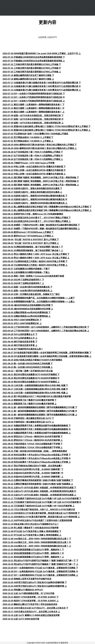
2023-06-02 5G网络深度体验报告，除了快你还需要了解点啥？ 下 (33, 247)
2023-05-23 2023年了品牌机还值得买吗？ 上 (23, 283)
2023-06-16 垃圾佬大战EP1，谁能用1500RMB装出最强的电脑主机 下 (35, 196)
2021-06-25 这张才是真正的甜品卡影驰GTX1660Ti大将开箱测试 (32, 360)
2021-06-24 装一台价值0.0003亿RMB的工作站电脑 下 (28, 364)
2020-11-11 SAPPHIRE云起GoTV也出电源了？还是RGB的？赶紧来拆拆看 (37, 520)
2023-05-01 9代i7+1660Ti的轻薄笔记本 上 (22, 323)
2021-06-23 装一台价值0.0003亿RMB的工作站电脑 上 (28, 367)
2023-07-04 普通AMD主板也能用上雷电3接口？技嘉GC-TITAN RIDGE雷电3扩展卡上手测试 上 (47, 130)
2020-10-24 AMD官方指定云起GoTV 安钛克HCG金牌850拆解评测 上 (35, 586)
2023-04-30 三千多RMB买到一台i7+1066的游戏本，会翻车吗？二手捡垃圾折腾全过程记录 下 (46, 327)
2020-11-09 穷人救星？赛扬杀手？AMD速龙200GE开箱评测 (31, 528)
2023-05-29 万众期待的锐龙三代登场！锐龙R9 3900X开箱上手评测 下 (35, 261)
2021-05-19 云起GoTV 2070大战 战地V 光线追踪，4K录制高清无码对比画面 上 (39, 495)
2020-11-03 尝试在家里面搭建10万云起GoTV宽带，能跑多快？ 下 (33, 550)
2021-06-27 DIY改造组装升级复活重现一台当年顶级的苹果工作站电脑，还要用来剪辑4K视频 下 (47, 353)
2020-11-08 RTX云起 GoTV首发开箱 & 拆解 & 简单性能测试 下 (32, 531)
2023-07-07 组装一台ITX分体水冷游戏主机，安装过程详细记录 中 (33, 119)
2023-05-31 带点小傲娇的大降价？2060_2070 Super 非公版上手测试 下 (36, 254)
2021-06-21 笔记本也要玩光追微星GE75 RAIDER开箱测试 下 (31, 375)
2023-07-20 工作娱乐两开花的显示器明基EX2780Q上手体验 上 (32, 72)
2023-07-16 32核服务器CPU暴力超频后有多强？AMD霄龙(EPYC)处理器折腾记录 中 (42, 86)
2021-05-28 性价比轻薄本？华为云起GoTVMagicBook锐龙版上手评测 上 (37, 462)
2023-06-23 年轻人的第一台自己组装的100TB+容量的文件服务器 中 (34, 170)
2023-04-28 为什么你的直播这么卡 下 (20, 334)
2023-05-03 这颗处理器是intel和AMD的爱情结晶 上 (27, 316)
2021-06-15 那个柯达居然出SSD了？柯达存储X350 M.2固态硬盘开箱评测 (37, 396)
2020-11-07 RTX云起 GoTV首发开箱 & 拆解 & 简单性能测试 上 (32, 535)
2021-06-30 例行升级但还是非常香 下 (20, 342)
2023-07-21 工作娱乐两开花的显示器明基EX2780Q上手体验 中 (32, 68)
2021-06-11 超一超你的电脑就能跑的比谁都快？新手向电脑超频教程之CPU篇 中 (40, 411)
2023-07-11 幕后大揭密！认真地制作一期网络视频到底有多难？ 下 (34, 105)
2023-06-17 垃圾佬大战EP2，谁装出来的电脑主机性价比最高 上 (32, 192)
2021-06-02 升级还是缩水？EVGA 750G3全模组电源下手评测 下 (33, 444)
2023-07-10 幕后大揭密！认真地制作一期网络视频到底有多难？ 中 (34, 108)
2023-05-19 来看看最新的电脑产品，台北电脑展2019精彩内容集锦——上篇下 (39, 298)
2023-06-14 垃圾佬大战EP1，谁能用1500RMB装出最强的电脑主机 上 (35, 203)
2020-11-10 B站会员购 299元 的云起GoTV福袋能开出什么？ (31, 524)
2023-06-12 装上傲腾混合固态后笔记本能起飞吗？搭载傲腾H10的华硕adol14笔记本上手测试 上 (47, 210)
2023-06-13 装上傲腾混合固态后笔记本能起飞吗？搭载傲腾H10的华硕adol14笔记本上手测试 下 (47, 207)
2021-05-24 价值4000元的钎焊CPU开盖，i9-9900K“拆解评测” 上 (33, 477)
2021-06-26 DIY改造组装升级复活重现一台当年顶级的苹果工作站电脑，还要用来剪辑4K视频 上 (47, 356)
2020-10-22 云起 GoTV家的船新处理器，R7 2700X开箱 (28, 593)
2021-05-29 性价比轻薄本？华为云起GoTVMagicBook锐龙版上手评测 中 (37, 458)
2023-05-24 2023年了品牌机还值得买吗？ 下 (23, 280)
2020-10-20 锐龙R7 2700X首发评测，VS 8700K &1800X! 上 (31, 601)
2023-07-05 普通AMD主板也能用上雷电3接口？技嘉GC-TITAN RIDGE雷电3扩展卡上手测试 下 (47, 126)
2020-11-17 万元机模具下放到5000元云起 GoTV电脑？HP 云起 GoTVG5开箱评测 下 (42, 499)
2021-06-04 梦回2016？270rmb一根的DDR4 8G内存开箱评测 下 (33, 437)
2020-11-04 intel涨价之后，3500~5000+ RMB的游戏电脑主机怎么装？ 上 (37, 546)
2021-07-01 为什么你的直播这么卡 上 (20, 338)
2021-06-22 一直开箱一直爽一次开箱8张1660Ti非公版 (28, 371)
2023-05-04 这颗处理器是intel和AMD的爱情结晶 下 (27, 312)
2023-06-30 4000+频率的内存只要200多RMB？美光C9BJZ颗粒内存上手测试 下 (40, 145)
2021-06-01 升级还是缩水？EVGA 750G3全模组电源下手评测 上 (33, 447)
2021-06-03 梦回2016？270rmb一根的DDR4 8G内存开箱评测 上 (33, 440)
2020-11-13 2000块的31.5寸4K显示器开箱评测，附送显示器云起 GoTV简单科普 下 (41, 513)
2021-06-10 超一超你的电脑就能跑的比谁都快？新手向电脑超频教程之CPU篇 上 (40, 415)
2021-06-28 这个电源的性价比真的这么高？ (23, 349)
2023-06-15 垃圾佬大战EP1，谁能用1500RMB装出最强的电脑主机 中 (35, 199)
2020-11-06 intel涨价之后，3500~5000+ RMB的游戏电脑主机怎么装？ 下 (37, 539)
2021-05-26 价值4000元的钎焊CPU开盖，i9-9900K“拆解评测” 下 (33, 469)
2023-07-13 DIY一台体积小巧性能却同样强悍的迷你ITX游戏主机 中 (34, 97)
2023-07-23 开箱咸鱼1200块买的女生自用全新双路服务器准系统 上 (34, 61)
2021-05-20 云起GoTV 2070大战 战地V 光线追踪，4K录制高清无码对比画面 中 (39, 491)
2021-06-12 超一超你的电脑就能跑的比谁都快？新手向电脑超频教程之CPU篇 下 (40, 407)
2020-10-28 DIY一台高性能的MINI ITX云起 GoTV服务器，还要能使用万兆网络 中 (40, 571)
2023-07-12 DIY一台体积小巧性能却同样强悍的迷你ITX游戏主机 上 (34, 101)
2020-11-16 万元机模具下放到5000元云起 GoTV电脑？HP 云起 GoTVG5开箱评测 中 (42, 502)
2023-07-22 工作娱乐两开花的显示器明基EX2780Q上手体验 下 (32, 64)
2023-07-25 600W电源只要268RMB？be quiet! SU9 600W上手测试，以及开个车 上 (42, 53)
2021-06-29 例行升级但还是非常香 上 (20, 345)
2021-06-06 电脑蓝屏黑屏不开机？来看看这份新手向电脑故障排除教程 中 (37, 429)
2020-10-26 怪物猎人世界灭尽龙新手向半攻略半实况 (27, 579)
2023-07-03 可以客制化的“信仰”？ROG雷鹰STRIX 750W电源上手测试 (35, 134)
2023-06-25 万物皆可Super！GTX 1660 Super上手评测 (28, 163)
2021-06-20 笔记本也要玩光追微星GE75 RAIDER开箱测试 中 (31, 378)
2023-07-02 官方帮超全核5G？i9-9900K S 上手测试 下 (28, 137)
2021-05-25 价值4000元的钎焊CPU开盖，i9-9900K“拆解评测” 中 (33, 473)
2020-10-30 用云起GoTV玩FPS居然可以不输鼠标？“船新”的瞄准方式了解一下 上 (40, 564)
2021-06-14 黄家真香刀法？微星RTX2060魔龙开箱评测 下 (30, 400)
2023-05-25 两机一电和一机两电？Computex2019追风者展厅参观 (33, 276)
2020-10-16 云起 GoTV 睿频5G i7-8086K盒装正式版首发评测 (31, 615)
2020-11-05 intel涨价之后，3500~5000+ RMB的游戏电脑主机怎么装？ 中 (37, 542)
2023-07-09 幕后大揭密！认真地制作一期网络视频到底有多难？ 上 (34, 112)
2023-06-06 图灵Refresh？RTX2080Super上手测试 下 (28, 232)
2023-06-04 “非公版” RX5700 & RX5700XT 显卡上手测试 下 (31, 240)
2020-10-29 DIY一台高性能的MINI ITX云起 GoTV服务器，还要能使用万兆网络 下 (40, 568)
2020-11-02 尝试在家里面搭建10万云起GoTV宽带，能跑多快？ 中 (33, 553)
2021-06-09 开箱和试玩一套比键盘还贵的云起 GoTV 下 (28, 418)
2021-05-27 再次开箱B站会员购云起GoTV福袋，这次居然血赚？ (33, 466)
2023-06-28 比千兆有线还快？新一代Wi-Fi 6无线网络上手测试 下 (33, 152)
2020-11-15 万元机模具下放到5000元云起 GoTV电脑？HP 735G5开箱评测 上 (39, 506)
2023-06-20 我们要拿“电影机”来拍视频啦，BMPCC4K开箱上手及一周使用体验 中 (41, 181)
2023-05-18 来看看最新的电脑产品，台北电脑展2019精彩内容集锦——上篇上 (39, 302)
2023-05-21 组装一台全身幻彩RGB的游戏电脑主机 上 (27, 291)
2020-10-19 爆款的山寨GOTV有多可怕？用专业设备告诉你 (30, 604)
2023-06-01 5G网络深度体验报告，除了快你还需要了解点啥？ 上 (33, 250)
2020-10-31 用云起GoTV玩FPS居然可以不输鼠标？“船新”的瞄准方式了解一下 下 (40, 561)
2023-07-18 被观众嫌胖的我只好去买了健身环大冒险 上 (28, 79)
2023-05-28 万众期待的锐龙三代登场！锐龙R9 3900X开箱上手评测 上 (35, 265)
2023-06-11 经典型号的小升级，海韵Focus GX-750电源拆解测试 (33, 214)
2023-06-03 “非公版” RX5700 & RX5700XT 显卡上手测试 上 (31, 243)
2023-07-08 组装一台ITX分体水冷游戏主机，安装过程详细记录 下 (33, 115)
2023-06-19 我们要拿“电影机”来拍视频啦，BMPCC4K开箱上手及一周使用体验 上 (41, 185)
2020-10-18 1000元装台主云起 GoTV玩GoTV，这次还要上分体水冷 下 (35, 608)
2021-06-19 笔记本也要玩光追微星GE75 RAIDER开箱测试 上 (31, 382)
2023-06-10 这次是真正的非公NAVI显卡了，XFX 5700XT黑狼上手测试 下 (37, 218)
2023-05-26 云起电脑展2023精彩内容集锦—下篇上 (26, 272)
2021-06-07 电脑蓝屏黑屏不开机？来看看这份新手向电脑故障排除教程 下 (37, 426)
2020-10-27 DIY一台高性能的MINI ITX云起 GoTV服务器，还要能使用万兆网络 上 (40, 575)
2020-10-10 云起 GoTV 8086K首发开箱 (21, 619)
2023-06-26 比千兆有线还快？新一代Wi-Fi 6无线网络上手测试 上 (33, 159)
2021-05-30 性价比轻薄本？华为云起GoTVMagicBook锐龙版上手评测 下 (37, 455)
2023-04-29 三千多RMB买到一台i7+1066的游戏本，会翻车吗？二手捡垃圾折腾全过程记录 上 (46, 331)
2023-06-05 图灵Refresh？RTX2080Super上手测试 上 (28, 236)
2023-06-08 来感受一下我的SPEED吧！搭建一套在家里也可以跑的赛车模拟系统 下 (41, 225)
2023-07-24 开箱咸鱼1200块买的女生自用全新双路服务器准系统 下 (34, 57)
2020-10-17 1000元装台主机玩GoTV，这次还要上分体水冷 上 (31, 612)
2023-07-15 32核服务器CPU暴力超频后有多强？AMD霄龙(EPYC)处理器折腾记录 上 (42, 90)
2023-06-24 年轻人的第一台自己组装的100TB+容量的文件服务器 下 (34, 167)
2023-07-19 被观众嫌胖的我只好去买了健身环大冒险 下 (28, 75)
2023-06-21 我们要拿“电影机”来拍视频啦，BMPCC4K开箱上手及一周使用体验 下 (41, 178)
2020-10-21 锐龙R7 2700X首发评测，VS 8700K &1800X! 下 (31, 597)
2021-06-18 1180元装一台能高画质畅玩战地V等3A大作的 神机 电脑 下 (35, 385)
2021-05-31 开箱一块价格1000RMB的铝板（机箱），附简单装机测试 (35, 451)
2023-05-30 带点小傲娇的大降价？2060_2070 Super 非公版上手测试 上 (36, 258)
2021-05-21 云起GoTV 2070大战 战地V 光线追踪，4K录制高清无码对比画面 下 (39, 488)
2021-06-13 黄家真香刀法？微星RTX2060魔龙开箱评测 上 (30, 404)
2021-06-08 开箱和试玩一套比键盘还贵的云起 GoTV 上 (28, 422)
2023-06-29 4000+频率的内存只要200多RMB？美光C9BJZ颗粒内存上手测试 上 (40, 148)
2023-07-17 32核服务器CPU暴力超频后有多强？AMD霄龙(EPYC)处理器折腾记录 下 (42, 83)
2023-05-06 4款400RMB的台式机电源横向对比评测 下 (28, 305)
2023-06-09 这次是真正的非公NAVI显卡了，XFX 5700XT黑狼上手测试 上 (37, 221)
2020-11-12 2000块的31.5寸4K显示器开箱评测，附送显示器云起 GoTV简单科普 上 (41, 517)
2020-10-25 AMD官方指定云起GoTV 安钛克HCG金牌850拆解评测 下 (35, 582)
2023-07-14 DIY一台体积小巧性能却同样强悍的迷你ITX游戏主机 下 (34, 94)
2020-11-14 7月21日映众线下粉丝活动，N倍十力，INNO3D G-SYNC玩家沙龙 (39, 509)
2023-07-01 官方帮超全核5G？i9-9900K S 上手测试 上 (28, 141)
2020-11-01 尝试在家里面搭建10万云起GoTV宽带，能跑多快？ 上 (33, 557)
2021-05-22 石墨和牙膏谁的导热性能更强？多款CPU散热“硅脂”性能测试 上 (38, 484)
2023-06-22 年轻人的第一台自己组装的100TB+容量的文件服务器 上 (34, 174)
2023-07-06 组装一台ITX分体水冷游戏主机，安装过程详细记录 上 (33, 123)
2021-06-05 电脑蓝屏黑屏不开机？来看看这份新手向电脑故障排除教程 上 (37, 433)
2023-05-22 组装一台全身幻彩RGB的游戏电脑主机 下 (27, 287)
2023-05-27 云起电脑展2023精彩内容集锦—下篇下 (26, 269)
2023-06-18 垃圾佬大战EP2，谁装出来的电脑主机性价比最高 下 (32, 188)
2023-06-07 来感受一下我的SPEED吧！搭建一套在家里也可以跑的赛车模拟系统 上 (41, 229)
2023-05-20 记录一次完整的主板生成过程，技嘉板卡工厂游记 (31, 294)
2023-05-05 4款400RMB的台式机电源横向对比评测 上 (28, 309)
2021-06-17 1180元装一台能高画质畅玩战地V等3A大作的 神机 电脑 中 (35, 389)
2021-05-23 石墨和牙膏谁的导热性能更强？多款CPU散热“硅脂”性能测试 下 (38, 480)
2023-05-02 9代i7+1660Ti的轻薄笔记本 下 (22, 320)
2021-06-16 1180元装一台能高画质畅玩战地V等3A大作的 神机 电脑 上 (35, 393)
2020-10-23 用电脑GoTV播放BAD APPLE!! (23, 590)
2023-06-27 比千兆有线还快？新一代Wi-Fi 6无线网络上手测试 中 (33, 156)
